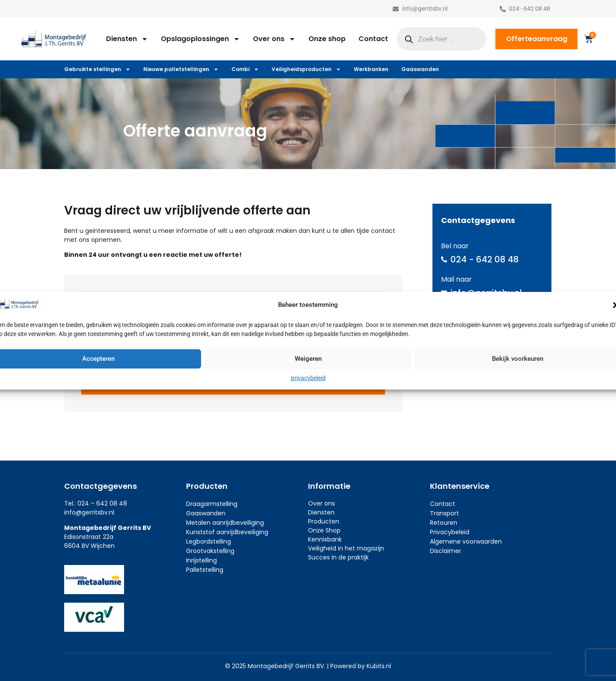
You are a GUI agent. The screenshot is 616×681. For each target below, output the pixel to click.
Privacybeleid (450, 532)
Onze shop (327, 39)
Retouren (444, 523)
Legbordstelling (209, 541)
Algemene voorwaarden (466, 541)
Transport (444, 513)
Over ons (274, 39)
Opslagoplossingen (200, 39)
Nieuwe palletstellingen (181, 69)
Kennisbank (325, 539)
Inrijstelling (201, 560)
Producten (324, 521)
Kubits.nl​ (379, 666)
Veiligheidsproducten (306, 69)
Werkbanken (371, 69)
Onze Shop (324, 530)
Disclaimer (446, 551)
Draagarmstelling (212, 504)
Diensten (127, 39)
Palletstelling (205, 570)
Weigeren (308, 359)
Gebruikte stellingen (97, 69)
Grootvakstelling (210, 551)
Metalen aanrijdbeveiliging (225, 523)
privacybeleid (308, 378)
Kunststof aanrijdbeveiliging (227, 532)
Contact (373, 39)
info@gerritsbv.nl (89, 512)
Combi (245, 69)
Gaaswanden (420, 69)
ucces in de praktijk (340, 557)
